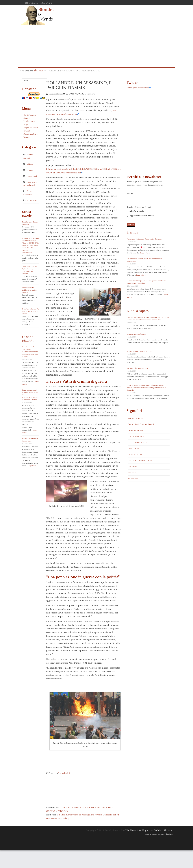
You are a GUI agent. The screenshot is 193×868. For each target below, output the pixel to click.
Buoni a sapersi (138, 311)
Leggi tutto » (33, 466)
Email (130, 194)
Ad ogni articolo (135, 211)
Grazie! (27, 131)
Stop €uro (132, 472)
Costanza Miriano (136, 430)
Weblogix (143, 848)
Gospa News (133, 448)
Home (40, 71)
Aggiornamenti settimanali (140, 216)
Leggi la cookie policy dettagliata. (159, 852)
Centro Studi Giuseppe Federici (142, 424)
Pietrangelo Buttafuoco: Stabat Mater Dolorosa (144, 239)
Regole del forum (31, 128)
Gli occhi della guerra (137, 442)
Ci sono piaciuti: (28, 339)
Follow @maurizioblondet (138, 88)
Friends (30, 170)
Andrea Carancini (136, 418)
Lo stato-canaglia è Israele (137, 334)
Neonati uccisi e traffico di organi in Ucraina (29, 290)
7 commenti (90, 94)
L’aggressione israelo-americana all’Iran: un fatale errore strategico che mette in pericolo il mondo (30, 395)
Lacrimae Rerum (135, 454)
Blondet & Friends (46, 14)
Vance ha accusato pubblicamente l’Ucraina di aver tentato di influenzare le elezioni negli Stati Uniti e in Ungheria (146, 388)
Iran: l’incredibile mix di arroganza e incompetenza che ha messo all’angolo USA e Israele (30, 352)
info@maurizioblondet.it (40, 3)
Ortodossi (132, 466)
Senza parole (32, 200)
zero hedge (133, 478)
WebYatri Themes (163, 848)
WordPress (131, 848)
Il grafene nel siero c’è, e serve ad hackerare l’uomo (30, 311)
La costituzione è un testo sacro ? (139, 351)
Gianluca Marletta (136, 436)
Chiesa (30, 164)
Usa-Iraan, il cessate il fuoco (137, 368)
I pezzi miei (32, 176)
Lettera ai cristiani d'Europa (140, 460)
